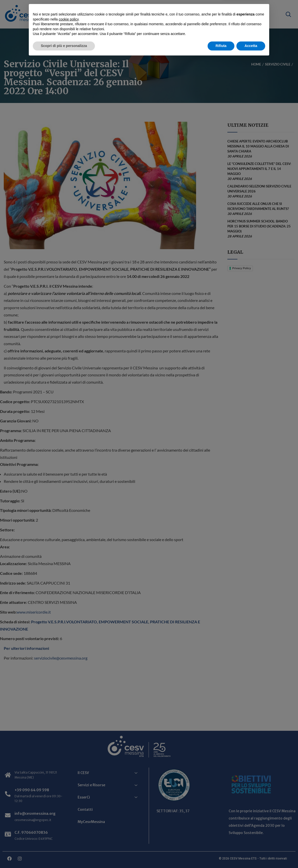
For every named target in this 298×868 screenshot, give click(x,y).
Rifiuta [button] (221, 854)
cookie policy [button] (69, 828)
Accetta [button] (251, 854)
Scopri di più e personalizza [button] (64, 854)
